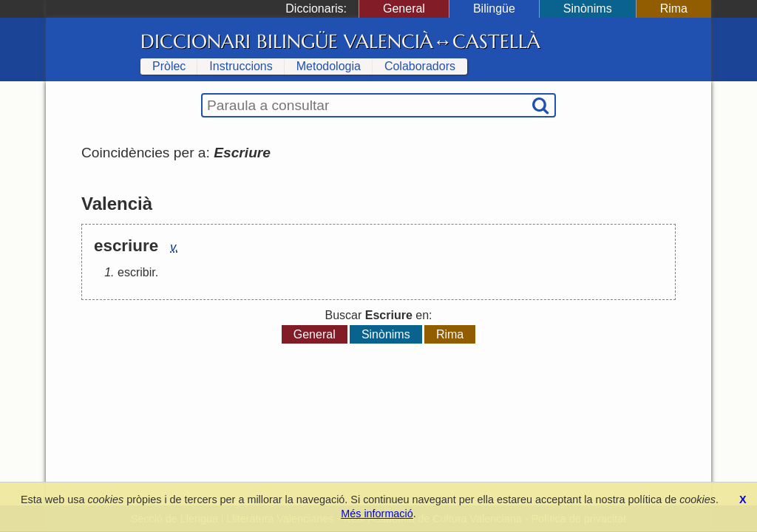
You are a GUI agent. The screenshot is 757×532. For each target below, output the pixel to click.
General (404, 8)
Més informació (377, 514)
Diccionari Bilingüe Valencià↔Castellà (340, 41)
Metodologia (329, 66)
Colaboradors (420, 66)
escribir (136, 272)
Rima (674, 8)
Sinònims (588, 8)
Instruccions (241, 66)
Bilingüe (494, 8)
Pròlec (169, 66)
